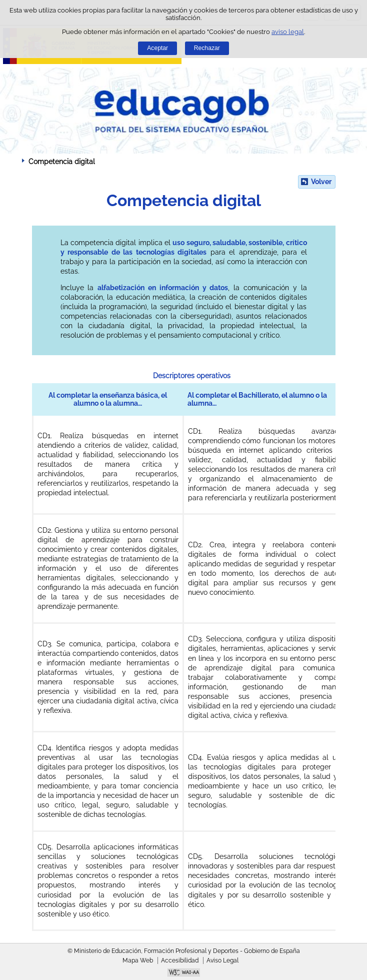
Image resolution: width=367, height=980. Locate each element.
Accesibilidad (180, 960)
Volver (321, 182)
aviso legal (288, 32)
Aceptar (157, 48)
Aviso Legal (222, 960)
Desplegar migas (12, 161)
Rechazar (207, 48)
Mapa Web (138, 960)
